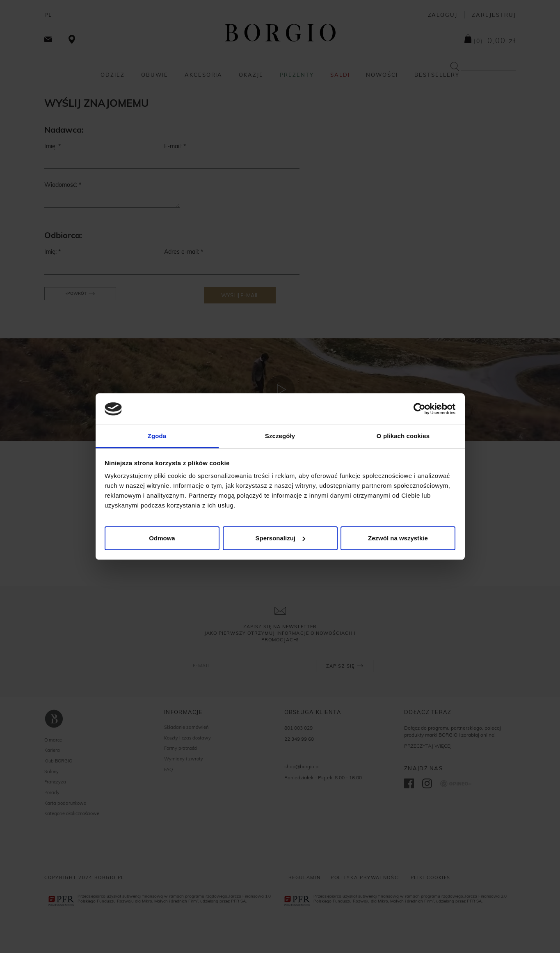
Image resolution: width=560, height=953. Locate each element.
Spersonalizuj (280, 538)
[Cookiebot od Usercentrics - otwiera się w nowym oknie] (419, 409)
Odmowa (162, 538)
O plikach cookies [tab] (403, 436)
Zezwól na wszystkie (398, 538)
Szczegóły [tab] (280, 436)
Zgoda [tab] (157, 436)
